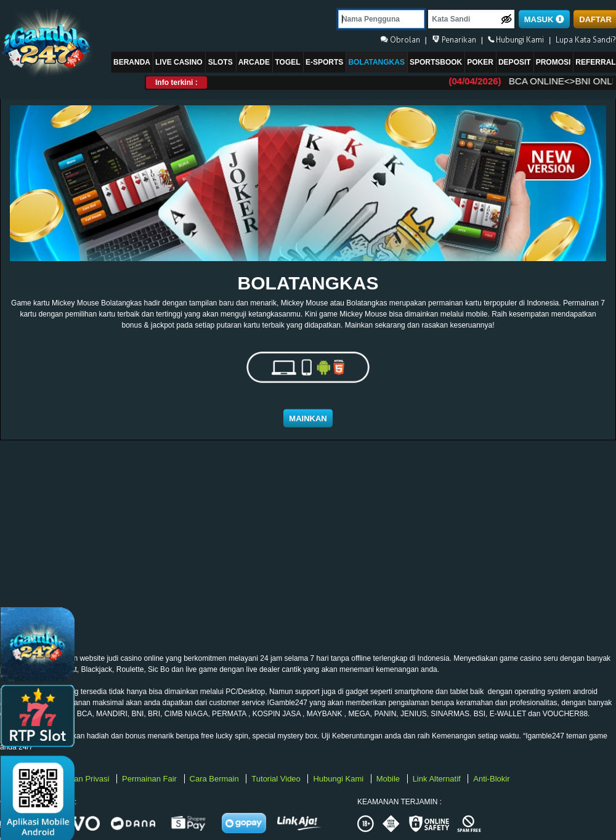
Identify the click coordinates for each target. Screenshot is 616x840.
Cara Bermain (216, 779)
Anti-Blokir (491, 779)
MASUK (544, 19)
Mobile (389, 779)
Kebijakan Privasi (80, 779)
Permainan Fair (150, 779)
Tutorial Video (277, 779)
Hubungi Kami (339, 779)
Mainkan (308, 418)
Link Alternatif (438, 779)
